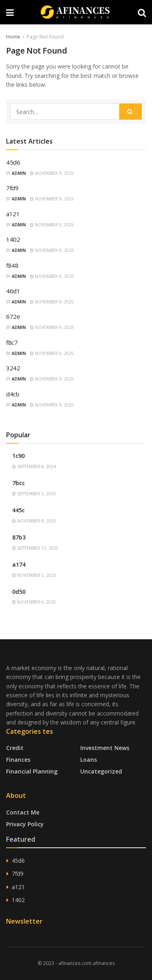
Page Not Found (45, 37)
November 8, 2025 (34, 521)
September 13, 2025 (35, 548)
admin (19, 173)
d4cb (13, 394)
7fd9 (12, 188)
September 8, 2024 (34, 466)
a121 (13, 214)
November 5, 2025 (34, 575)
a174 (19, 564)
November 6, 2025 (34, 602)
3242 (13, 368)
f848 (12, 265)
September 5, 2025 (34, 494)
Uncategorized (101, 771)
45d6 (13, 162)
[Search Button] (131, 112)
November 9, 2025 (52, 173)
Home (13, 37)
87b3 (19, 537)
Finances (18, 760)
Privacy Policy (25, 824)
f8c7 (12, 342)
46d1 (13, 291)
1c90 (18, 456)
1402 (13, 239)
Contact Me (23, 812)
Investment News (105, 748)
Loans (89, 760)
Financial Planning (32, 771)
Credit (15, 748)
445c (18, 510)
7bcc (18, 483)
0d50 (19, 592)
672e (13, 316)
